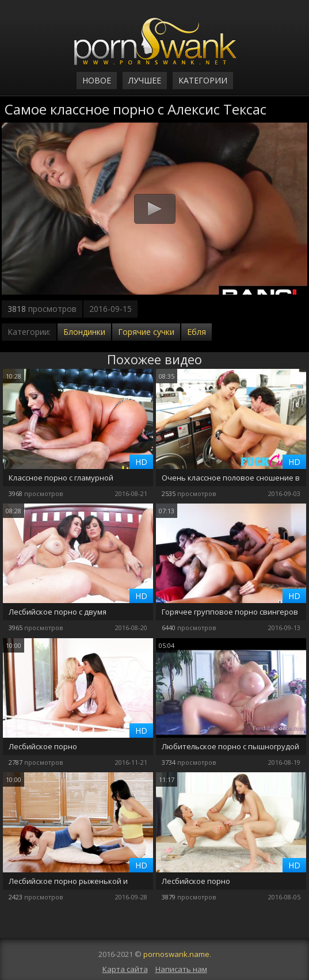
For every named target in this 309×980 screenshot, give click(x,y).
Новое (97, 80)
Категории (203, 80)
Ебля (197, 332)
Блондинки (84, 332)
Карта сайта (125, 969)
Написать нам (181, 969)
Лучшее (145, 80)
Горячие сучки (146, 332)
